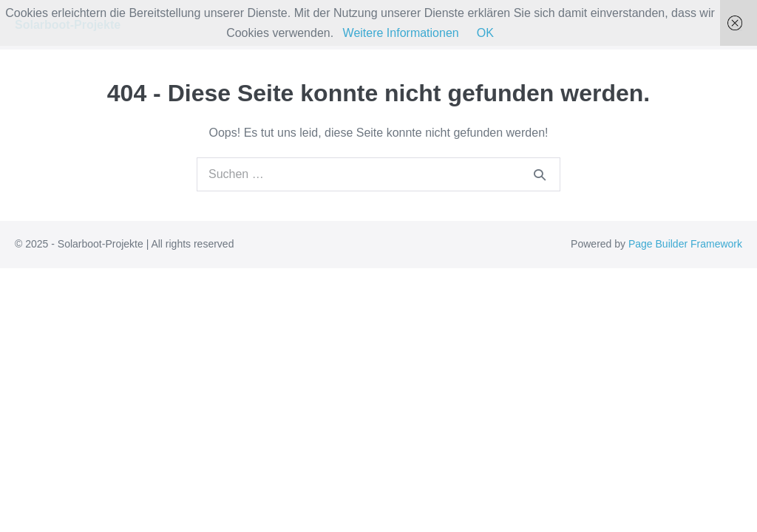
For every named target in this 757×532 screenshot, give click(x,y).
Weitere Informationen (401, 33)
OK (485, 33)
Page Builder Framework (685, 244)
